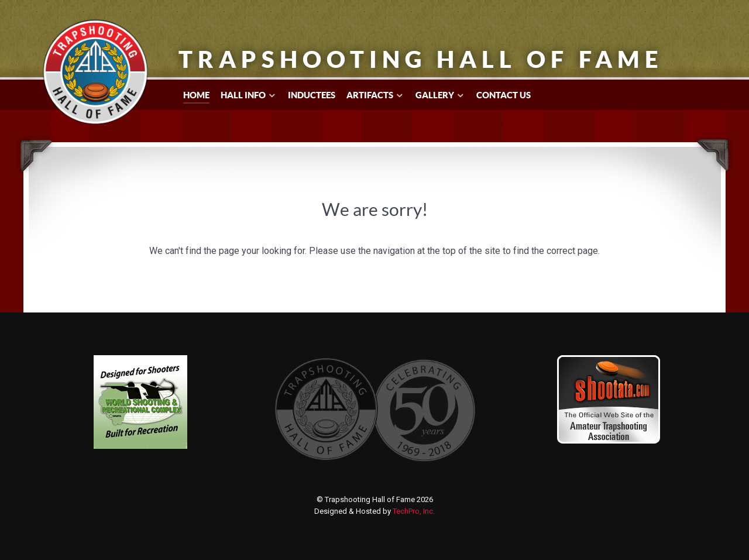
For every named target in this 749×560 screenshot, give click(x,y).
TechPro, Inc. (414, 511)
